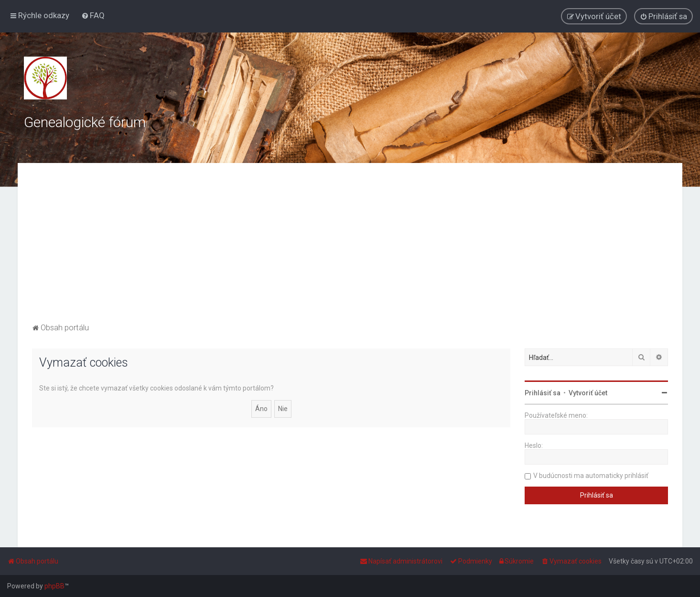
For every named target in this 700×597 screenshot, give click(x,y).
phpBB (54, 586)
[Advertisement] (350, 249)
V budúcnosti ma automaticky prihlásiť (591, 476)
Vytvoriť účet (588, 393)
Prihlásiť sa (543, 393)
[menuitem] (93, 15)
